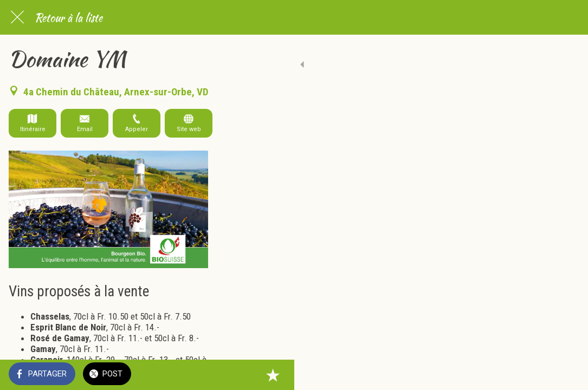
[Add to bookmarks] (566, 375)
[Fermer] (17, 17)
